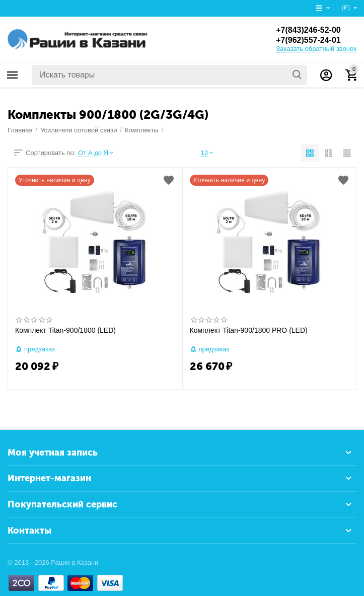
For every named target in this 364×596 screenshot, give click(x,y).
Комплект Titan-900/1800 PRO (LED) (249, 330)
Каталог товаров (13, 75)
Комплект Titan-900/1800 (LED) (65, 330)
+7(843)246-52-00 (308, 30)
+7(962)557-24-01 (308, 40)
